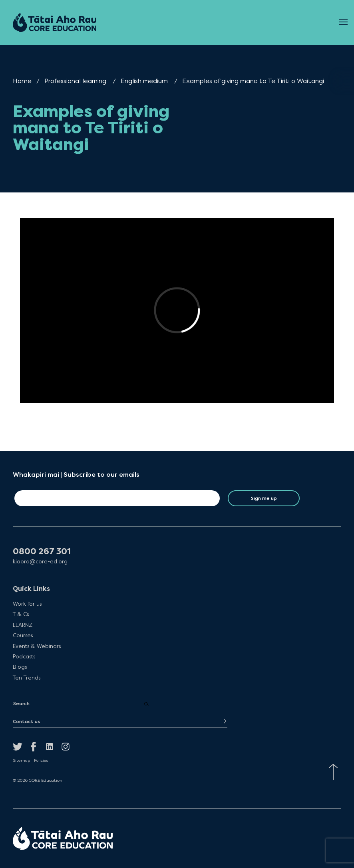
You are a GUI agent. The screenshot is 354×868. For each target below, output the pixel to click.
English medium (144, 81)
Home (22, 81)
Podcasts (24, 656)
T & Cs (21, 614)
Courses (23, 635)
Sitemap (21, 761)
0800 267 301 (42, 552)
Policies (41, 761)
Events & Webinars (37, 646)
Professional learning (75, 81)
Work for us (27, 604)
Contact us (26, 721)
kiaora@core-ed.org (40, 562)
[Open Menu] (343, 22)
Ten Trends (27, 678)
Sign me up (264, 498)
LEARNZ (23, 625)
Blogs (20, 667)
